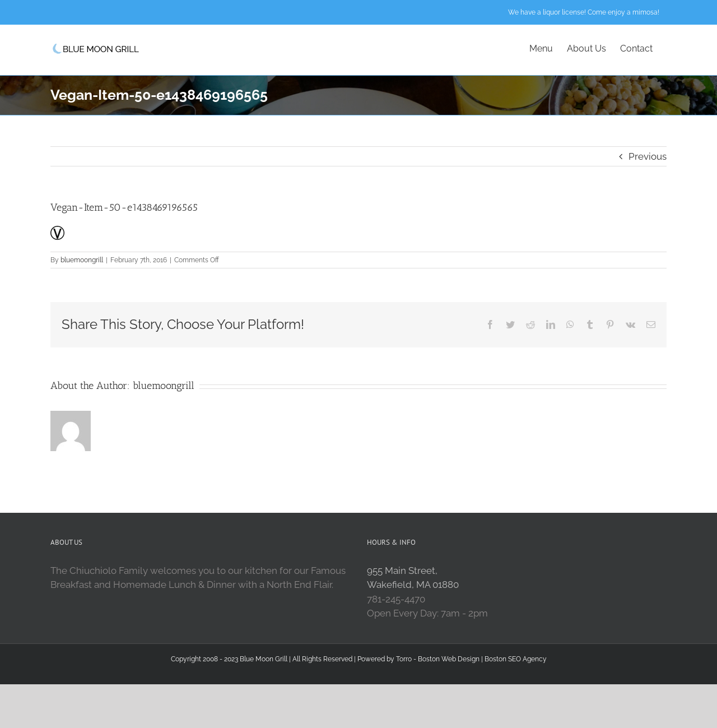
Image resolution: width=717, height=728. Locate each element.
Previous (648, 156)
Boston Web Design (449, 659)
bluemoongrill (82, 260)
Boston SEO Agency (516, 659)
